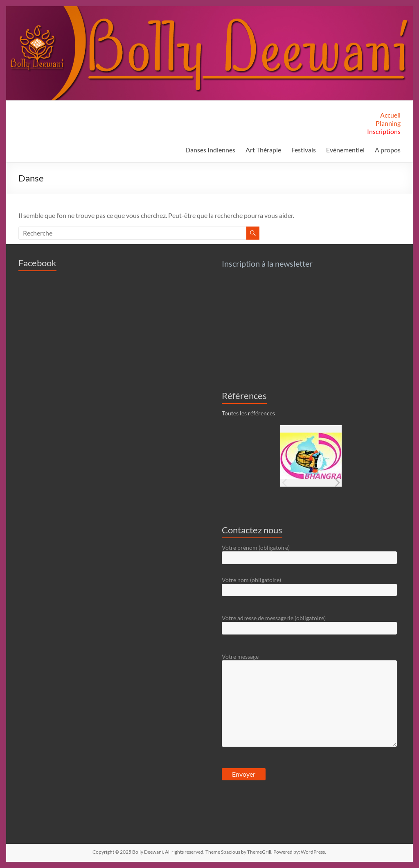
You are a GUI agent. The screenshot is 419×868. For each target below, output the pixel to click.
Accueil (390, 115)
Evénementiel (345, 150)
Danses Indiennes (210, 150)
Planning (388, 123)
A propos (388, 150)
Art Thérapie (263, 150)
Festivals (304, 150)
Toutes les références (248, 413)
